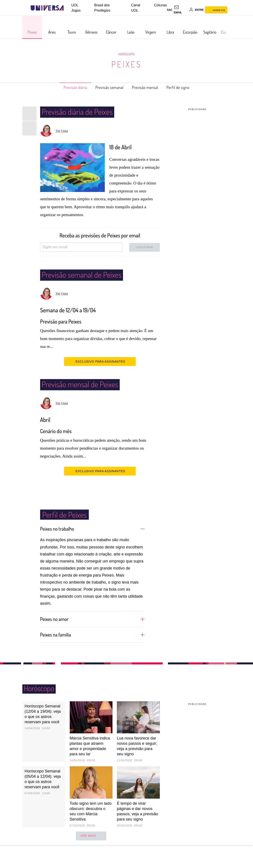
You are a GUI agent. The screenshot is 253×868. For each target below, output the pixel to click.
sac (170, 10)
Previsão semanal (107, 87)
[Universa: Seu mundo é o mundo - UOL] (47, 8)
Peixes (126, 64)
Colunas (161, 5)
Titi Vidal (62, 131)
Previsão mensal (148, 87)
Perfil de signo (185, 87)
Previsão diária (68, 87)
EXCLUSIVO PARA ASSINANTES (100, 361)
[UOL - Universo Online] (67, 8)
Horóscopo (126, 54)
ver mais (91, 835)
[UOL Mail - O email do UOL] (181, 10)
